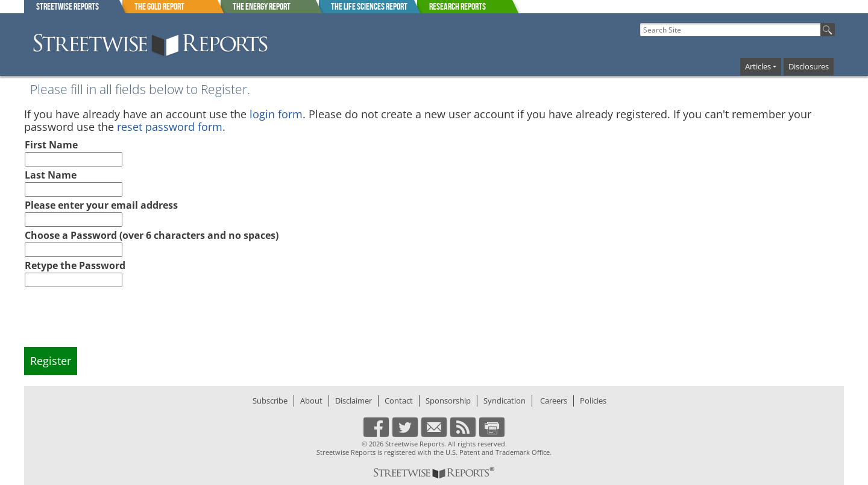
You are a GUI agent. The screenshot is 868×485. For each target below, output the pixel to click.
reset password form (170, 127)
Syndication (505, 401)
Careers (554, 401)
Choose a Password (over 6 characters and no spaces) (152, 235)
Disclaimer (354, 401)
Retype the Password (75, 265)
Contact (399, 401)
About (311, 401)
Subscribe (270, 401)
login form (276, 114)
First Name (51, 145)
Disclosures (809, 66)
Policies (593, 401)
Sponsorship (448, 401)
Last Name (51, 175)
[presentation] (116, 323)
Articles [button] (758, 66)
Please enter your (101, 205)
